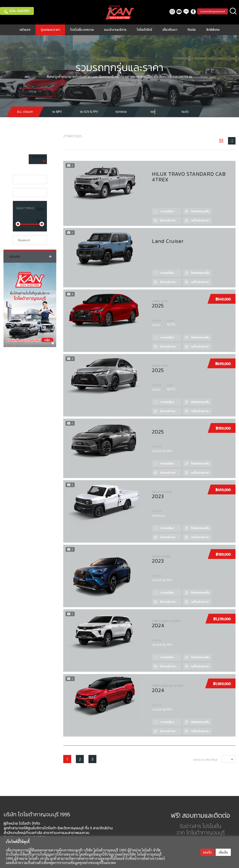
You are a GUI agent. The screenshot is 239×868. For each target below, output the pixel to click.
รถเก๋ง (185, 112)
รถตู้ (153, 112)
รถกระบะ (121, 112)
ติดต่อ (192, 30)
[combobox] (30, 179)
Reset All (39, 157)
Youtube (176, 12)
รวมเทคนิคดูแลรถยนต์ (211, 11)
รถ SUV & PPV (89, 112)
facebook (190, 12)
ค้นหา (233, 11)
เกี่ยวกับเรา (170, 30)
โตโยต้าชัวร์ (144, 30)
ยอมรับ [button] (207, 852)
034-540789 (19, 11)
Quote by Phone (189, 215)
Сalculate (155, 215)
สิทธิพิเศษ (213, 30)
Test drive (189, 206)
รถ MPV (57, 112)
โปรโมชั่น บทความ (82, 30)
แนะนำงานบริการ (115, 30)
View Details (155, 206)
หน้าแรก (25, 30)
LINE (183, 12)
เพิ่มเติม (223, 852)
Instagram (169, 12)
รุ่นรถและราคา (50, 30)
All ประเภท (25, 112)
